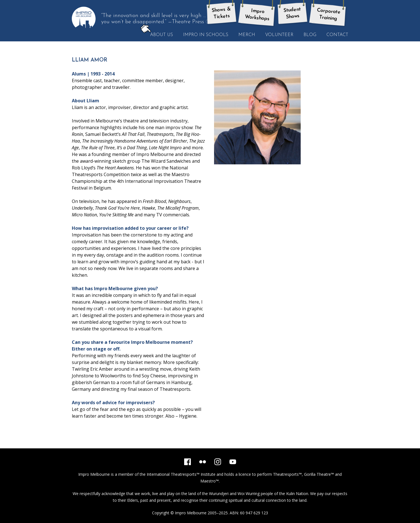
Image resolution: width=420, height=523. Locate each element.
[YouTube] (233, 462)
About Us (159, 35)
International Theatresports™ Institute (181, 474)
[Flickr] (203, 462)
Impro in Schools (206, 35)
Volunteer (279, 35)
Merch (247, 35)
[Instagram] (218, 462)
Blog (310, 35)
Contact (337, 35)
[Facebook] (188, 462)
